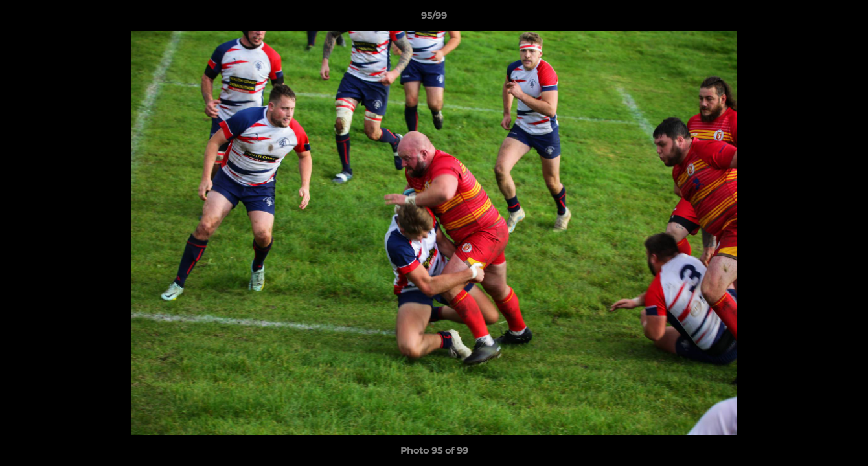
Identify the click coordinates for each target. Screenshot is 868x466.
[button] (845, 19)
